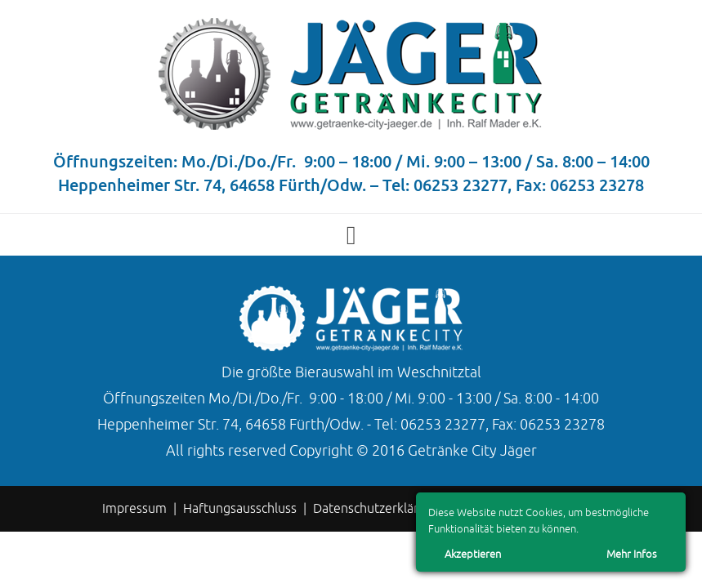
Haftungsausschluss (240, 509)
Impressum (134, 509)
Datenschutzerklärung (377, 509)
